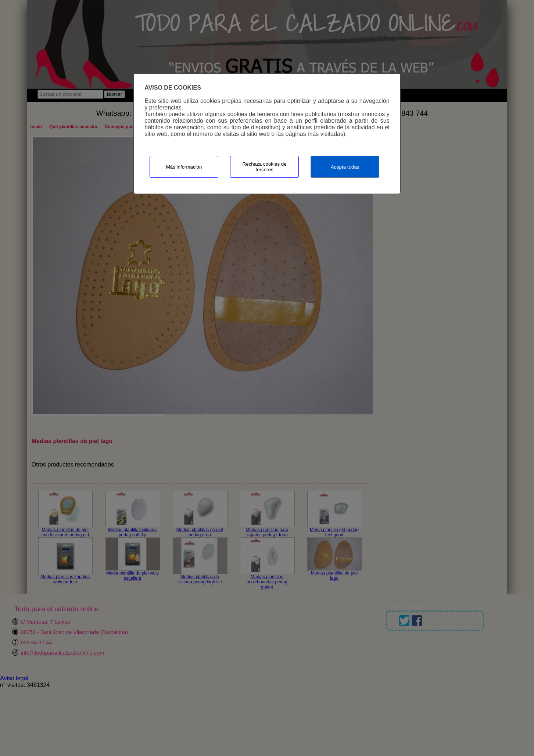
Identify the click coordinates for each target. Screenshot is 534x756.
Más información (184, 167)
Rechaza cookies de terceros (265, 167)
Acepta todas (345, 167)
